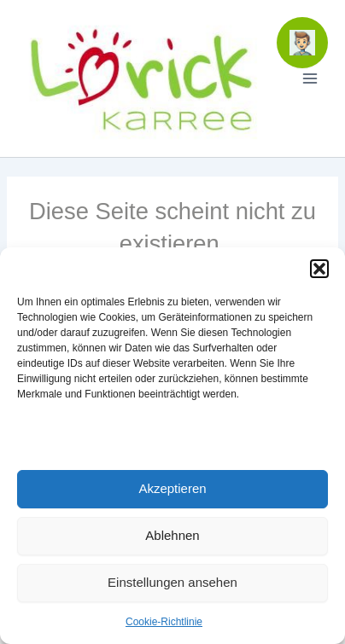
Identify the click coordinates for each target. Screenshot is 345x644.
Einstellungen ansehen (172, 582)
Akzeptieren (172, 488)
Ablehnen (172, 535)
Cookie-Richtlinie (164, 622)
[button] (319, 269)
